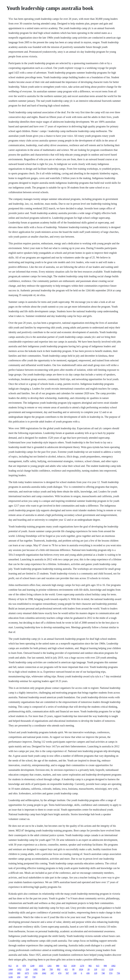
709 (51, 969)
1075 (27, 973)
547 (26, 977)
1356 (35, 973)
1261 (50, 966)
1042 (44, 973)
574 (111, 973)
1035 (41, 966)
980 (58, 966)
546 (44, 969)
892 (59, 969)
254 (27, 969)
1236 (11, 977)
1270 (82, 966)
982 (90, 966)
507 (67, 973)
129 (96, 973)
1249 (32, 966)
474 (60, 973)
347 (52, 973)
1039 (73, 966)
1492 (35, 969)
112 (103, 969)
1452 (19, 969)
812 (10, 966)
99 (73, 969)
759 (34, 977)
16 (17, 966)
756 (118, 973)
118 (96, 969)
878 (24, 966)
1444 (11, 969)
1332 (11, 973)
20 (89, 969)
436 (88, 973)
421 (66, 969)
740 (103, 973)
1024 (81, 969)
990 (105, 966)
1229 (111, 969)
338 (75, 973)
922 (65, 966)
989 (19, 973)
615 (98, 966)
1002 (113, 966)
